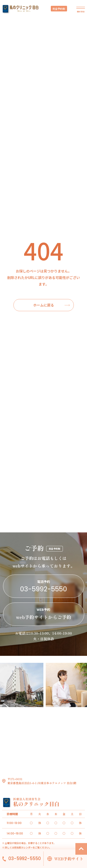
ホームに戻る (44, 305)
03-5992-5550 (25, 859)
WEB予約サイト (69, 859)
